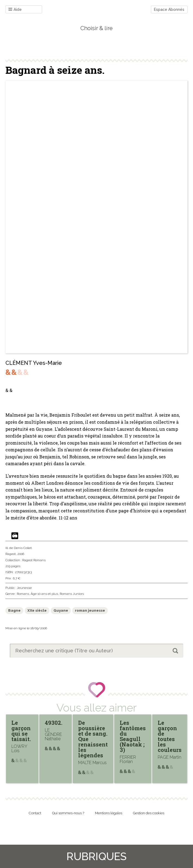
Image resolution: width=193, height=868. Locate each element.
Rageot (11, 554)
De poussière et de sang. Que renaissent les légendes (93, 739)
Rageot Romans (34, 560)
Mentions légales (109, 813)
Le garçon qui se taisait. (21, 731)
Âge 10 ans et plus (44, 594)
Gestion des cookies (149, 813)
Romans (23, 594)
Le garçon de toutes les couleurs (170, 736)
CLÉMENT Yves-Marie (34, 363)
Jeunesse (24, 588)
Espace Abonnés (169, 9)
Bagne (14, 610)
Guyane (61, 610)
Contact (35, 813)
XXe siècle (37, 610)
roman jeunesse (90, 610)
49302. (54, 723)
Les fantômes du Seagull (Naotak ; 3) (133, 736)
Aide (15, 10)
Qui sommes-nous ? (68, 813)
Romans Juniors (72, 594)
